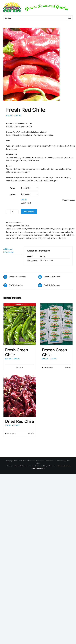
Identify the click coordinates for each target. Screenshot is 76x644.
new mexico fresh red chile (62, 235)
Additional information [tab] (8, 251)
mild (71, 232)
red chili (47, 238)
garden (57, 229)
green (36, 232)
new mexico (11, 235)
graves (65, 229)
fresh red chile (34, 229)
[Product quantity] (12, 212)
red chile (38, 238)
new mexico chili (41, 235)
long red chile (50, 232)
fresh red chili (47, 229)
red (32, 238)
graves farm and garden (22, 232)
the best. (62, 238)
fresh (24, 229)
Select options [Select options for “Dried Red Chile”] (11, 434)
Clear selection (69, 200)
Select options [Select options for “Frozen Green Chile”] (48, 367)
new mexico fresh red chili (18, 238)
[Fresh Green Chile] (20, 324)
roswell (54, 238)
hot (41, 232)
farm (19, 229)
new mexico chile (25, 235)
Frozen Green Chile (55, 352)
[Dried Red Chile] (20, 396)
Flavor (12, 188)
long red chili (62, 232)
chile (13, 229)
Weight (13, 194)
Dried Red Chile (20, 421)
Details (20, 367)
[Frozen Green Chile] (57, 324)
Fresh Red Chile (22, 226)
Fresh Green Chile (17, 352)
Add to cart (29, 212)
